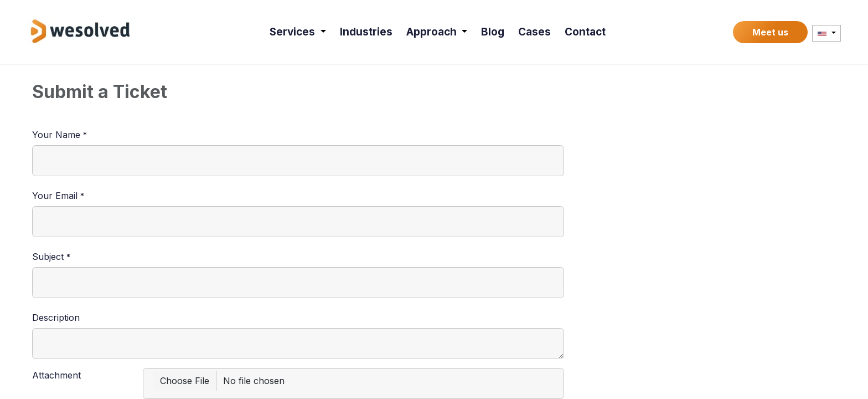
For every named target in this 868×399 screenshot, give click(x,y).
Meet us (770, 32)
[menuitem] (298, 32)
